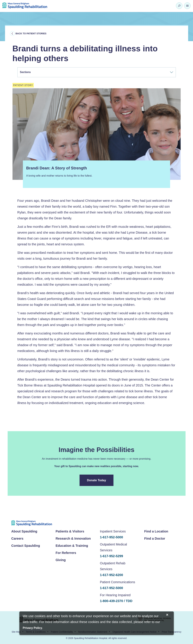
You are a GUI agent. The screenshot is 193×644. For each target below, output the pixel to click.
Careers (17, 538)
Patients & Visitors (70, 531)
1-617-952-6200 (112, 575)
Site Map (16, 632)
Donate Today (97, 480)
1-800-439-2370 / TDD (116, 601)
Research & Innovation (73, 538)
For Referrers (66, 553)
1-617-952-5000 (112, 537)
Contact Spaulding (26, 546)
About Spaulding (24, 531)
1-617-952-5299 (112, 556)
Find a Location (156, 531)
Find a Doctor (155, 538)
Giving (61, 560)
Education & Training (72, 546)
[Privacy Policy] (32, 628)
